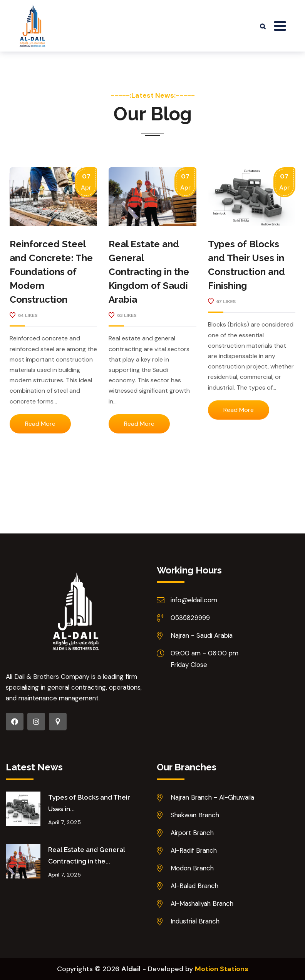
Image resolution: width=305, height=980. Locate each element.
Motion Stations (222, 969)
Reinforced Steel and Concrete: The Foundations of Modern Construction (51, 272)
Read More (40, 424)
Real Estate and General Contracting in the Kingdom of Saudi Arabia (149, 272)
